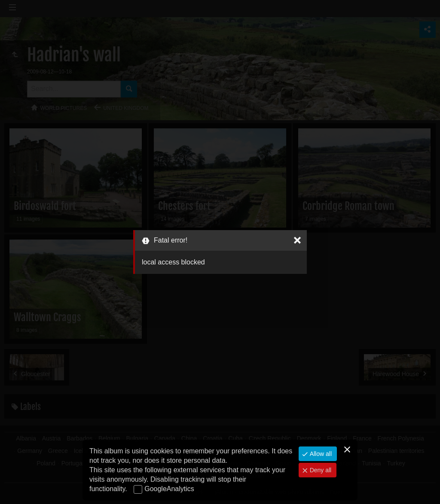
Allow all (320, 454)
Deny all (320, 470)
